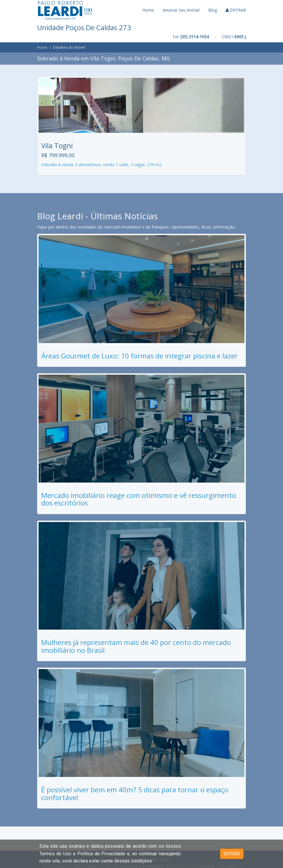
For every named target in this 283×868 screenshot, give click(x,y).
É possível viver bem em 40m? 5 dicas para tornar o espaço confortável (135, 793)
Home (148, 10)
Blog (213, 10)
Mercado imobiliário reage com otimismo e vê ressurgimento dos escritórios (139, 499)
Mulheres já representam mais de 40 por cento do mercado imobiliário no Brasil (136, 646)
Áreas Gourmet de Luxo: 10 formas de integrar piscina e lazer (139, 356)
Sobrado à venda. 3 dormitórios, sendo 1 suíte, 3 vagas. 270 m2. (102, 165)
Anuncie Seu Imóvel (181, 10)
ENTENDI (232, 854)
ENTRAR (236, 10)
